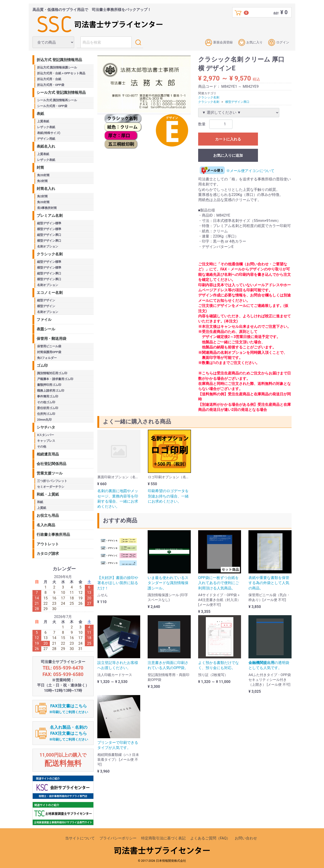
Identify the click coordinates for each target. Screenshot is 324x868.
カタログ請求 (48, 554)
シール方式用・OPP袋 (52, 106)
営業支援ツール (50, 473)
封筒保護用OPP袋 (49, 352)
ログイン (279, 42)
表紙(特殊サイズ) (49, 133)
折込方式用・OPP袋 (51, 85)
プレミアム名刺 (50, 216)
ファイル (44, 320)
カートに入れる (228, 139)
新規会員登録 (219, 42)
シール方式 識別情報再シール (57, 100)
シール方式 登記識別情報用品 (61, 93)
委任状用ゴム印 (48, 408)
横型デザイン (46, 306)
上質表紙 (43, 121)
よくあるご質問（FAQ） (210, 838)
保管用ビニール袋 (49, 346)
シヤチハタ (46, 427)
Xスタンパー (46, 435)
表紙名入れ (46, 146)
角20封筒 (43, 175)
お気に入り (250, 42)
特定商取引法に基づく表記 (163, 838)
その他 (42, 447)
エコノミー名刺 (50, 293)
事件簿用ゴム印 (48, 396)
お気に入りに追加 (228, 155)
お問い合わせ (246, 838)
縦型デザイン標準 (49, 223)
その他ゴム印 (46, 402)
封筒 (40, 167)
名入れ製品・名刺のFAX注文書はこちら (69, 733)
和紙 (40, 502)
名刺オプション (48, 246)
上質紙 (42, 508)
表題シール (46, 329)
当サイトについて (80, 838)
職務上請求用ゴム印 (51, 391)
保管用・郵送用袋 (51, 339)
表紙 (40, 114)
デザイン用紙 (46, 139)
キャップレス (46, 441)
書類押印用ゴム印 (49, 385)
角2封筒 (42, 181)
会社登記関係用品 (51, 464)
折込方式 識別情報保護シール (57, 67)
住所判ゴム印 (46, 414)
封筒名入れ (46, 189)
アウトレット (48, 544)
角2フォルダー (47, 358)
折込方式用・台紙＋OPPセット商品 (61, 73)
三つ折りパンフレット (52, 481)
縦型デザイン (46, 300)
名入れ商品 (46, 525)
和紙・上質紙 (48, 494)
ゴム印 (42, 366)
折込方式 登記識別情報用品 (59, 60)
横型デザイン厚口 (237, 102)
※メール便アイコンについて (236, 171)
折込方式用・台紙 (49, 79)
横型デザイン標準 (49, 229)
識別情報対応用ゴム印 (52, 373)
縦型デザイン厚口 (49, 235)
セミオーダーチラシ (51, 487)
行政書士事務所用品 (53, 535)
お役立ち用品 (48, 515)
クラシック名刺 (209, 97)
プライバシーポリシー (118, 838)
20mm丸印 (44, 420)
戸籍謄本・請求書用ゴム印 (55, 379)
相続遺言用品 (48, 454)
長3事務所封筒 (47, 208)
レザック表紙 (46, 127)
